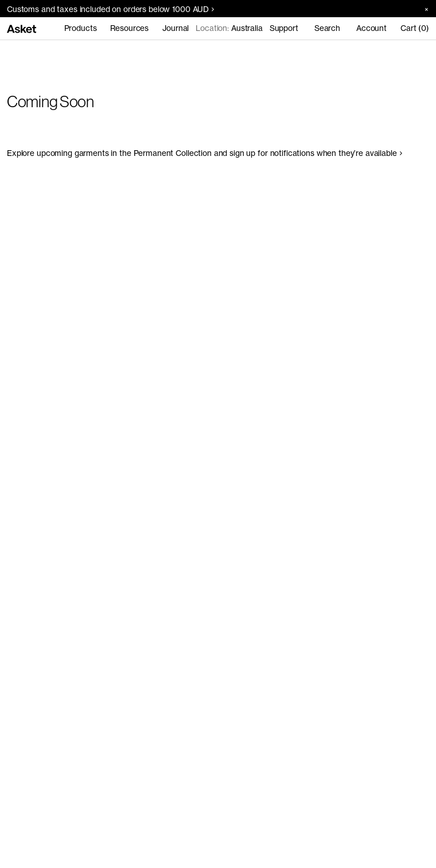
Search (327, 28)
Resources (129, 28)
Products (81, 28)
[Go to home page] (22, 28)
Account (371, 28)
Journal (176, 28)
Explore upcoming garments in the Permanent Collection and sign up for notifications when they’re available (205, 153)
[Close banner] (423, 9)
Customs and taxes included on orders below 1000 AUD (110, 9)
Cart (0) (415, 28)
